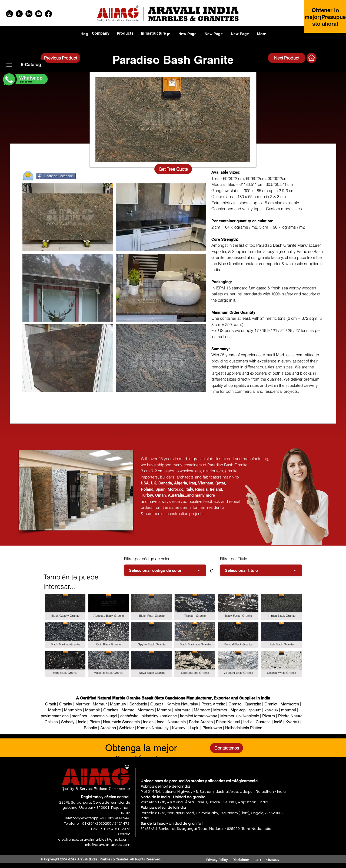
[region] (125, 37)
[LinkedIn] (29, 14)
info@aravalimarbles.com (108, 845)
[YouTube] (39, 14)
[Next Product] (287, 58)
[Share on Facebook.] (56, 176)
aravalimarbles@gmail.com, (105, 840)
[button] (25, 65)
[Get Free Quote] (173, 169)
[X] (19, 14)
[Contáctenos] (227, 748)
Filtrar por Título (234, 559)
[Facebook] (48, 14)
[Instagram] (9, 14)
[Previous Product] (60, 58)
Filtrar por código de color (147, 559)
